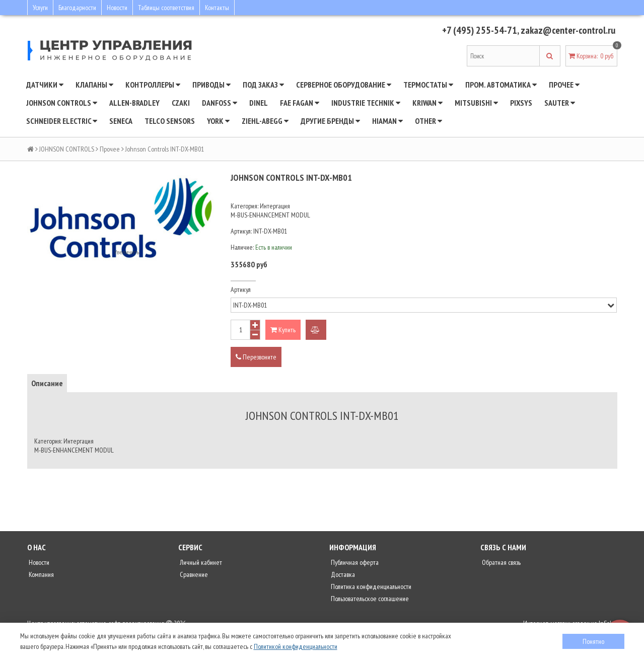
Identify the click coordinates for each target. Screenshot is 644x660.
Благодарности (77, 8)
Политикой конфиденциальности (296, 646)
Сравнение (193, 574)
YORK (218, 121)
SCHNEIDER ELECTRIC (62, 121)
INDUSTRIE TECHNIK (366, 103)
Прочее (564, 85)
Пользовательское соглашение (369, 599)
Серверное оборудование (344, 85)
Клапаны (94, 85)
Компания (41, 574)
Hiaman (387, 121)
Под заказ (263, 85)
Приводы (211, 85)
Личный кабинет (200, 562)
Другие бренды (330, 121)
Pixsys (521, 103)
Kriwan (427, 103)
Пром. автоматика (501, 85)
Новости (117, 8)
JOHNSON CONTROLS (62, 103)
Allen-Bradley (134, 103)
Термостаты (428, 85)
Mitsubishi (476, 103)
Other (428, 121)
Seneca (121, 121)
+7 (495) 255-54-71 (479, 30)
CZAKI (181, 103)
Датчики (45, 85)
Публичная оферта (354, 562)
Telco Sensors (170, 121)
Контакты (217, 8)
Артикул (241, 289)
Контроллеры (153, 85)
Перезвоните (256, 357)
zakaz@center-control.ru (567, 30)
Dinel (259, 103)
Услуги (40, 8)
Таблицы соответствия (166, 8)
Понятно (593, 641)
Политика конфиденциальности (370, 586)
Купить (283, 330)
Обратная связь (500, 562)
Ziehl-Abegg (265, 121)
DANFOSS (220, 103)
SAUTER (560, 103)
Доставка (342, 574)
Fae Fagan (300, 103)
